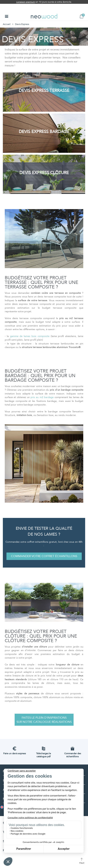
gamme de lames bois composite (30, 336)
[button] (44, 556)
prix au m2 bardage (42, 397)
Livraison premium (26, 2)
